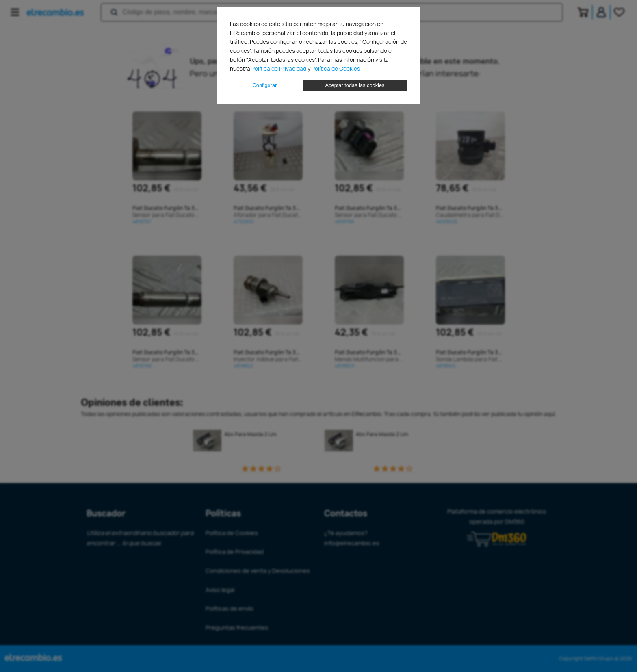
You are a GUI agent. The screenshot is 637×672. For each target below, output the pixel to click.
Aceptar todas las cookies (355, 85)
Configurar (265, 85)
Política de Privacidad (279, 69)
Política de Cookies (336, 69)
